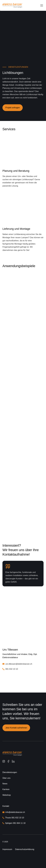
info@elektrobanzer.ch (15, 812)
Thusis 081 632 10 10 (15, 818)
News (5, 784)
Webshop (7, 795)
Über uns (6, 778)
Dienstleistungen (10, 772)
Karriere (6, 789)
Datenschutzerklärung (25, 849)
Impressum (7, 849)
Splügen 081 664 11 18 (15, 823)
